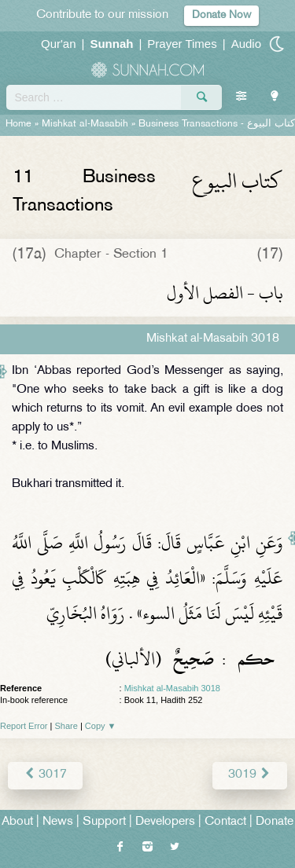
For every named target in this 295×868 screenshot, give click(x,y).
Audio (246, 44)
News (58, 822)
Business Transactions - (217, 124)
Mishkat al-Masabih (85, 124)
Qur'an (59, 44)
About (17, 822)
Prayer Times (182, 44)
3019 (250, 775)
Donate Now (221, 15)
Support (104, 822)
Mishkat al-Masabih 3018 (172, 688)
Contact (225, 822)
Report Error (24, 726)
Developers (165, 822)
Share (66, 726)
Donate (275, 822)
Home (18, 124)
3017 (45, 775)
